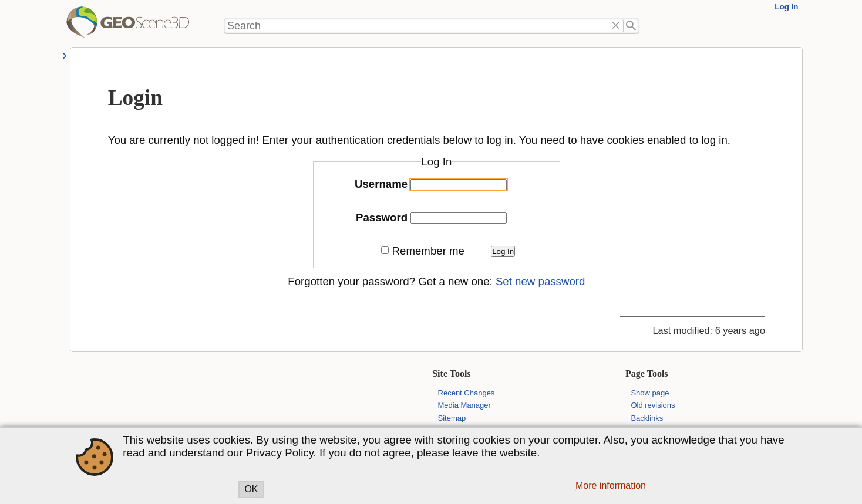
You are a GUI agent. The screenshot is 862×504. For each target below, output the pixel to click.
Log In (786, 7)
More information (611, 486)
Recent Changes (467, 393)
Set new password (540, 281)
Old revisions (653, 405)
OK (251, 489)
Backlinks (647, 418)
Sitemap (452, 418)
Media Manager (464, 405)
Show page (650, 393)
